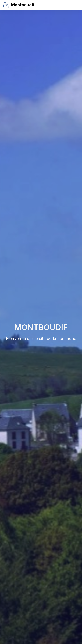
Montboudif (23, 5)
